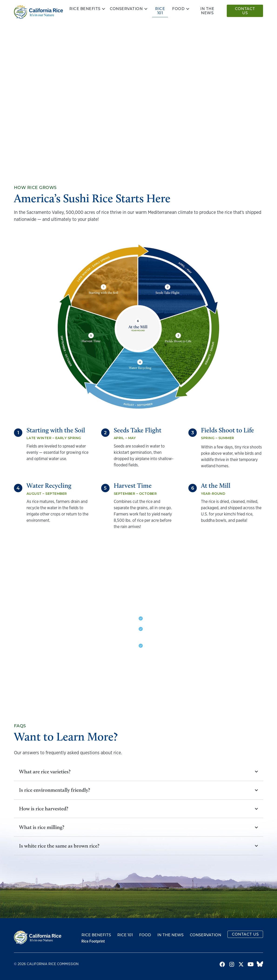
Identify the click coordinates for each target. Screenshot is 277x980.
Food (178, 9)
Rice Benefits (85, 9)
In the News (170, 935)
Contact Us (245, 11)
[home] (39, 12)
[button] (87, 9)
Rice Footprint (93, 941)
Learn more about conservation (183, 676)
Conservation (126, 9)
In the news (207, 11)
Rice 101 (160, 11)
